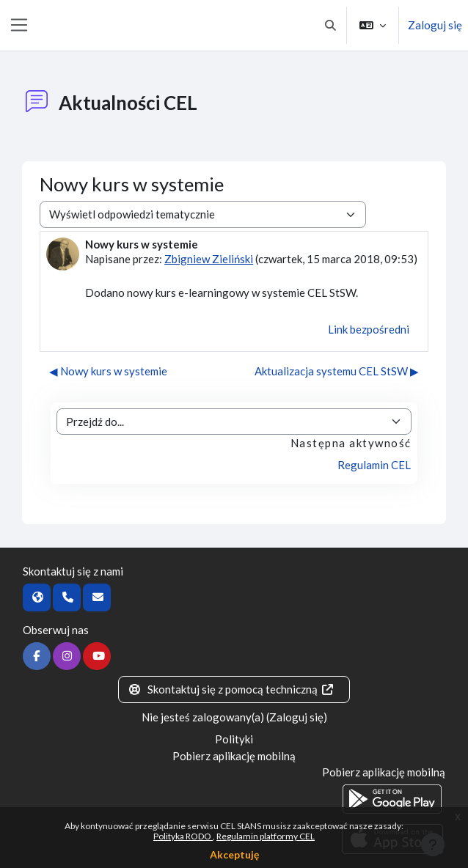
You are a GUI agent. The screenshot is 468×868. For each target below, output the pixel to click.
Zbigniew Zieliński (209, 259)
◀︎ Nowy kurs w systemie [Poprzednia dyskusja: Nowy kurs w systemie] (108, 371)
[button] (331, 25)
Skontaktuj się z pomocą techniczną (231, 689)
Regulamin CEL (374, 465)
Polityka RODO (183, 836)
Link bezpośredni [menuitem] (369, 329)
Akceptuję (234, 854)
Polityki (234, 739)
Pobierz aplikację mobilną (234, 756)
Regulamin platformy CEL (266, 836)
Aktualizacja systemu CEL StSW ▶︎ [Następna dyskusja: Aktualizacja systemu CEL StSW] (337, 371)
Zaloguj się (435, 25)
